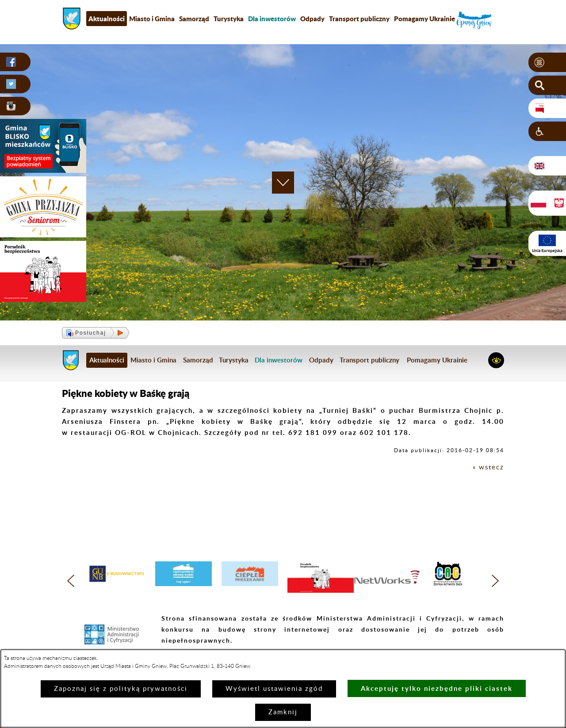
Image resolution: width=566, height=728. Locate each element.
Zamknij (283, 712)
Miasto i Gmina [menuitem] (152, 19)
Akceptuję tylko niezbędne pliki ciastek (437, 688)
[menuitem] (272, 19)
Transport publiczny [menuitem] (359, 19)
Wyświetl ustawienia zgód (274, 689)
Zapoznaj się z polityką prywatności (121, 689)
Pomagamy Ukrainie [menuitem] (424, 19)
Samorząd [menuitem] (194, 19)
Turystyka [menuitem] (229, 19)
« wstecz (488, 467)
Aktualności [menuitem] (107, 19)
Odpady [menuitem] (312, 19)
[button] (547, 62)
